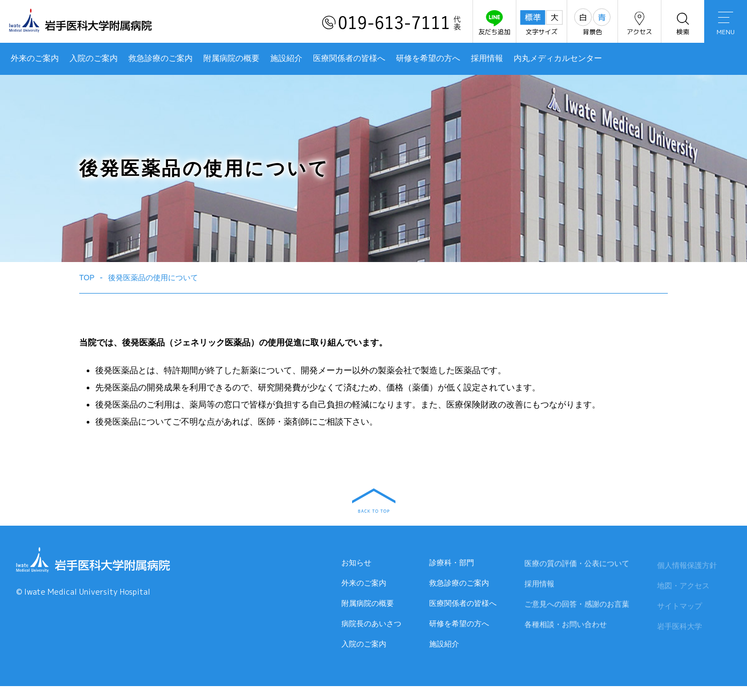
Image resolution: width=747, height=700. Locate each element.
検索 (683, 23)
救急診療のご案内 (161, 58)
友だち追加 (494, 23)
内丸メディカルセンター (558, 58)
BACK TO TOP (374, 501)
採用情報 (487, 58)
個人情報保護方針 (687, 567)
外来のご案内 (35, 58)
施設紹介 (286, 58)
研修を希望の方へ (428, 58)
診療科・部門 (452, 563)
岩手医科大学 (680, 628)
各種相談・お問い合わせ (566, 625)
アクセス (639, 23)
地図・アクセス (683, 588)
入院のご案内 (94, 58)
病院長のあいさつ (371, 624)
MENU (726, 24)
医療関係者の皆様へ (349, 58)
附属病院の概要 (231, 58)
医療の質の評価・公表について (577, 564)
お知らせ (356, 563)
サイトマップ (680, 608)
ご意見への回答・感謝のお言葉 (577, 605)
